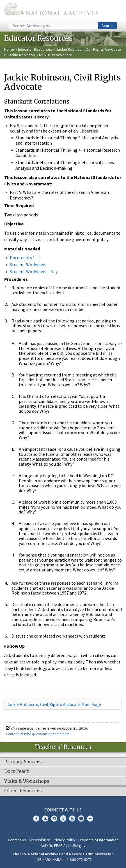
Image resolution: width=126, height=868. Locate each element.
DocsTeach (17, 771)
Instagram (54, 818)
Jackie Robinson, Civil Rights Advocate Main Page (54, 704)
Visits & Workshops (27, 781)
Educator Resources (35, 49)
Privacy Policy (64, 840)
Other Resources (23, 791)
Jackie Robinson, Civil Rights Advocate (89, 49)
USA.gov (79, 845)
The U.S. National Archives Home (51, 11)
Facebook (36, 818)
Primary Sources (23, 762)
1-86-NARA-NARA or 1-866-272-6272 (63, 860)
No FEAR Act (59, 845)
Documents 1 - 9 (25, 257)
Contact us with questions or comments (38, 734)
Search (107, 26)
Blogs (81, 818)
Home (9, 49)
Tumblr (63, 818)
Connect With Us (63, 810)
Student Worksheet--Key (34, 272)
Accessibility (39, 840)
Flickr (90, 818)
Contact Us (17, 840)
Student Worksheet (28, 264)
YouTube (72, 818)
